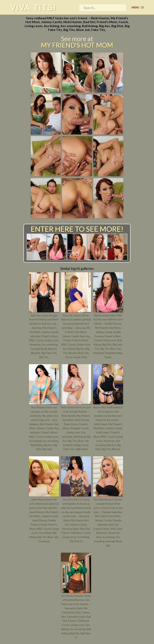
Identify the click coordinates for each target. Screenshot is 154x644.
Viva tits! (33, 7)
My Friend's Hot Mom (77, 45)
